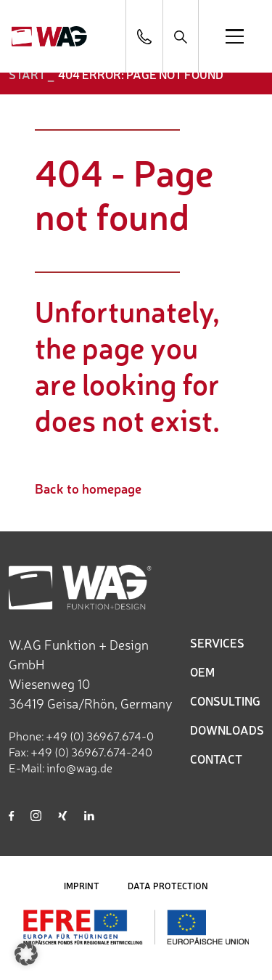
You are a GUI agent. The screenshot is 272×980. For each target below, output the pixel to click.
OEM (202, 671)
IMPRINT (82, 886)
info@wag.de (79, 767)
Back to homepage (88, 488)
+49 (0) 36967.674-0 (100, 735)
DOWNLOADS (227, 730)
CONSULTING (225, 701)
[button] (26, 954)
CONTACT (216, 759)
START (27, 74)
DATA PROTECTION (168, 886)
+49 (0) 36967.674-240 (91, 751)
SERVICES (217, 642)
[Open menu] (235, 36)
